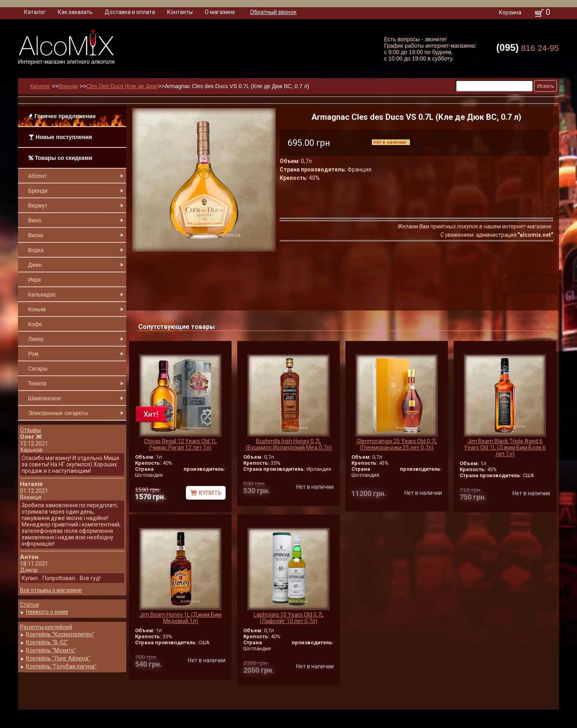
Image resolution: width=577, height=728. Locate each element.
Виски (36, 235)
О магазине (220, 12)
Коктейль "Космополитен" (60, 634)
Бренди (38, 191)
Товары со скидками (60, 158)
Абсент (37, 176)
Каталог (35, 12)
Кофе (35, 324)
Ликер (36, 339)
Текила (37, 383)
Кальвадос (42, 294)
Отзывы (30, 430)
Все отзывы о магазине (51, 590)
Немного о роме (47, 612)
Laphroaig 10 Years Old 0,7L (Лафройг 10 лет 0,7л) (289, 618)
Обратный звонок (273, 12)
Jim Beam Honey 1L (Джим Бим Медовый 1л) (181, 618)
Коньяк (37, 309)
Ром (33, 354)
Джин (35, 265)
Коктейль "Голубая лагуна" (61, 666)
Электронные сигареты (58, 413)
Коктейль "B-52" (47, 642)
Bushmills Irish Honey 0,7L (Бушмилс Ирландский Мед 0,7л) (289, 444)
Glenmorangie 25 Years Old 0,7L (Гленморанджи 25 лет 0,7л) (397, 444)
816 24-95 (528, 47)
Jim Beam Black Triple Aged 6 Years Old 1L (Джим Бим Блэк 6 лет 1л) (505, 448)
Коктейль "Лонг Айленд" (58, 658)
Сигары (38, 369)
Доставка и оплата (130, 12)
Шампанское (44, 398)
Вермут (38, 206)
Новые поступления (60, 137)
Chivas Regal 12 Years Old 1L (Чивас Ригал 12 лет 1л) (180, 444)
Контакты (180, 12)
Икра (34, 280)
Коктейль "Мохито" (51, 650)
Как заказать (75, 12)
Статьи (29, 605)
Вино (35, 220)
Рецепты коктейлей (46, 627)
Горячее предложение (62, 116)
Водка (36, 250)
